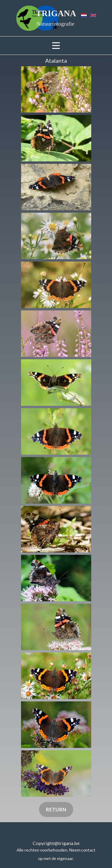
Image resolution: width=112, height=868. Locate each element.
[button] (56, 89)
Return (56, 809)
